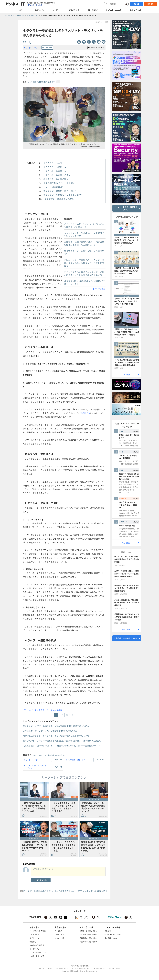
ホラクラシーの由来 (53, 163)
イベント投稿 (59, 938)
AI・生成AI (93, 10)
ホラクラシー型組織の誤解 (56, 179)
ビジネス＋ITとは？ (35, 5)
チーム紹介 (58, 931)
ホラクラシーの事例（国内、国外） (60, 191)
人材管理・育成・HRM (77, 760)
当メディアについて (37, 956)
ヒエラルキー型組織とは (55, 171)
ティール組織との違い (54, 187)
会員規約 (33, 942)
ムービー (56, 10)
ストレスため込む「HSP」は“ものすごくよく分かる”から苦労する (85, 225)
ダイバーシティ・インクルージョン (36, 767)
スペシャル (39, 10)
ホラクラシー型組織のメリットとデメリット (64, 195)
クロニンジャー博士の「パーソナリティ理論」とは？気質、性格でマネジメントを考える (84, 263)
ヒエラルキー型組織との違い (57, 175)
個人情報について (111, 938)
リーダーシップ (32, 48)
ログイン (137, 4)
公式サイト (85, 413)
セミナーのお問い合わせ (88, 934)
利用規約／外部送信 (37, 945)
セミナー (22, 10)
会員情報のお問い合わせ (88, 938)
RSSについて (34, 949)
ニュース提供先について (38, 952)
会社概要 (108, 931)
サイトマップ (34, 938)
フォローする (49, 48)
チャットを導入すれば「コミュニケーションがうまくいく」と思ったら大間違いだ (84, 273)
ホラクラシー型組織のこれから (59, 199)
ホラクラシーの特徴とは (55, 167)
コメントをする (41, 880)
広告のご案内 (59, 934)
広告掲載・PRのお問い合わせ (126, 638)
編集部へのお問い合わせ (88, 931)
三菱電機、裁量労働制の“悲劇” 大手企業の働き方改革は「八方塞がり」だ (84, 243)
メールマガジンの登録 (38, 931)
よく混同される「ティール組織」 (59, 183)
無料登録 (151, 4)
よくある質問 (34, 934)
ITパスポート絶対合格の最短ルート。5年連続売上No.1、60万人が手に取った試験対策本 (65, 891)
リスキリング (74, 10)
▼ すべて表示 (99, 289)
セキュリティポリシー (113, 934)
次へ (69, 715)
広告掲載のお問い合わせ (88, 942)
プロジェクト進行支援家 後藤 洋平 (42, 82)
